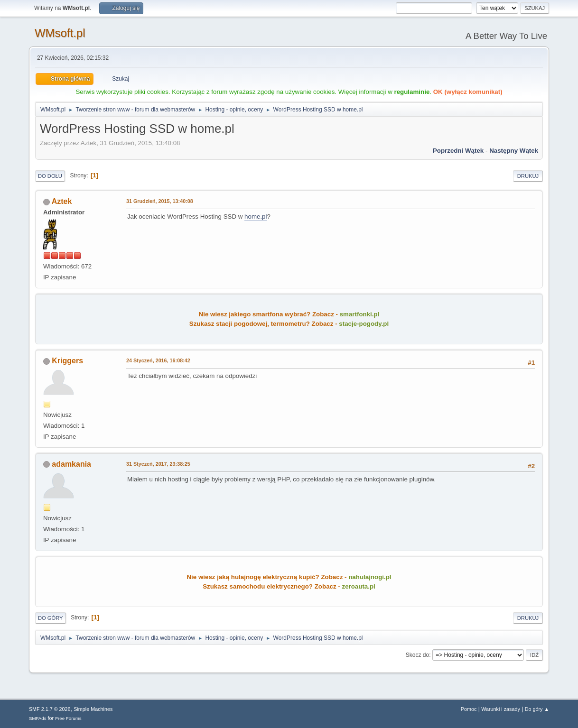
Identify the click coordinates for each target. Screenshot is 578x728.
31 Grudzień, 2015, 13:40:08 (160, 201)
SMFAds (38, 718)
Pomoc (469, 709)
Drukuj (528, 176)
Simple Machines (93, 709)
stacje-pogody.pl (364, 324)
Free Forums (68, 718)
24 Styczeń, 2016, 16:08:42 (158, 360)
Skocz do (417, 655)
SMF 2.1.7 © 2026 (50, 709)
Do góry (51, 618)
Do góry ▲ (537, 709)
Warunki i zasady (501, 709)
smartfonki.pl (360, 314)
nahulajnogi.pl (370, 577)
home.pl (256, 217)
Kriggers (67, 361)
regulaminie (412, 92)
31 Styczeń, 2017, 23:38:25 (158, 464)
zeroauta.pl (358, 586)
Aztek (62, 201)
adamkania (71, 464)
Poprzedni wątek (458, 151)
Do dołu (50, 176)
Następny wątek (514, 151)
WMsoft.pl (60, 33)
